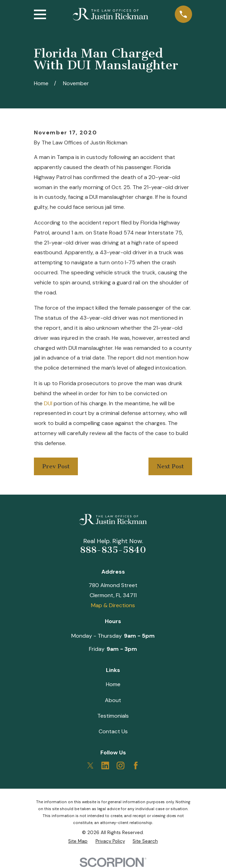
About (113, 700)
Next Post (170, 466)
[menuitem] (78, 842)
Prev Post (56, 466)
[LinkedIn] (105, 765)
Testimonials (113, 716)
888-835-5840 (113, 550)
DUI (48, 403)
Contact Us (113, 731)
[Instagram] (120, 765)
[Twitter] (90, 765)
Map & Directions (113, 605)
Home (113, 684)
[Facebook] (136, 765)
